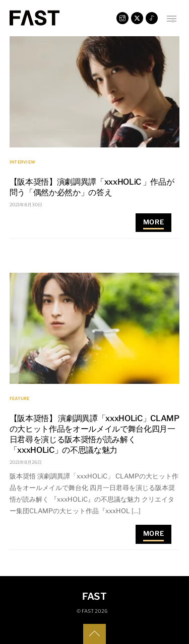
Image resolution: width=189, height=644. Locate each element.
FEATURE (20, 398)
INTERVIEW (22, 162)
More (154, 222)
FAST (88, 611)
